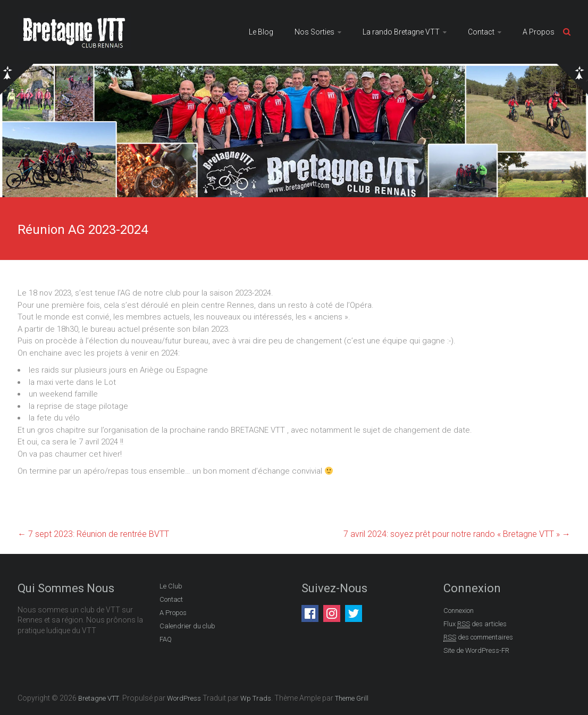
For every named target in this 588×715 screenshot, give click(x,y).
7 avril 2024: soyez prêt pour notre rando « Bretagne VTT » (457, 534)
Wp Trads (256, 698)
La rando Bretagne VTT (401, 32)
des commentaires (478, 637)
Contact (481, 32)
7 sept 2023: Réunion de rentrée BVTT (93, 534)
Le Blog (261, 32)
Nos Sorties (314, 32)
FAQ (166, 639)
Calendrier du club (187, 626)
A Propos (539, 32)
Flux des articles (475, 624)
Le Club (171, 586)
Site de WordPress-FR (476, 650)
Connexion (459, 611)
